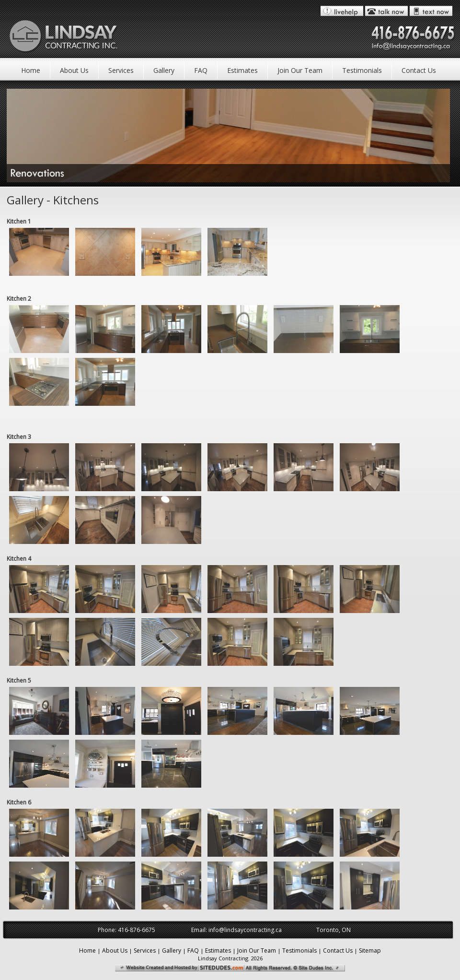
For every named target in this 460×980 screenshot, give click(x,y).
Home (31, 70)
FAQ (201, 70)
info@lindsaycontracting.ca (245, 930)
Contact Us (419, 70)
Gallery (164, 70)
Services (121, 70)
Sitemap (370, 950)
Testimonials (362, 70)
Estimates (242, 70)
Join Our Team (300, 70)
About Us (74, 70)
